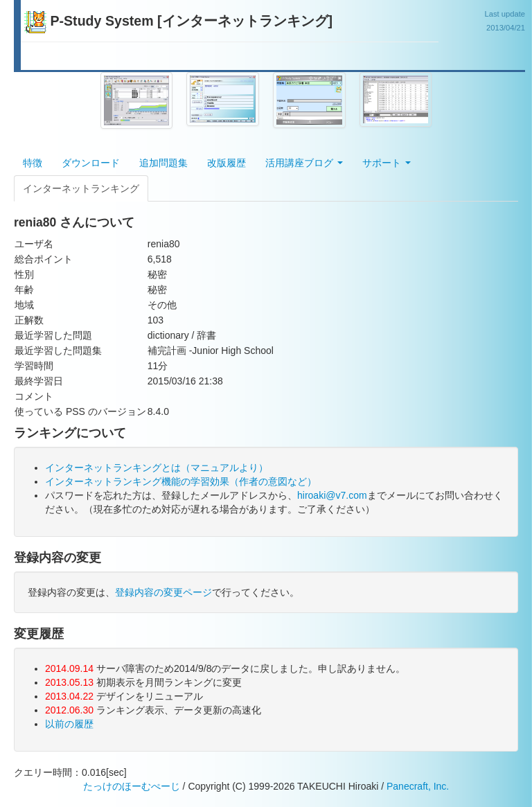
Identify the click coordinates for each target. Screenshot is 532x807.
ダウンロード (91, 163)
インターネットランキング (81, 188)
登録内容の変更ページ (163, 592)
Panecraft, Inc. (418, 786)
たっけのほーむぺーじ (132, 786)
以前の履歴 (69, 724)
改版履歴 (227, 163)
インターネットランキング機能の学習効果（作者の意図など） (181, 481)
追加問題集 (163, 163)
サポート (387, 163)
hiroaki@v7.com (332, 495)
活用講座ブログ (304, 163)
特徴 (33, 163)
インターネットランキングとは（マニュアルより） (157, 468)
